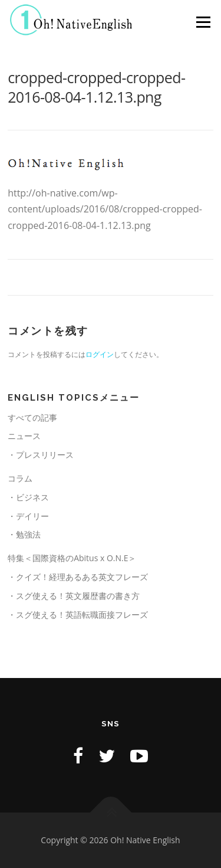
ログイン (100, 354)
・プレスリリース (41, 455)
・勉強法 (24, 534)
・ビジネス (28, 497)
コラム (20, 478)
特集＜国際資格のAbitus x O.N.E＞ (72, 558)
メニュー (203, 22)
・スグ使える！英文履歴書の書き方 (74, 596)
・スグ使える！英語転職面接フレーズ (78, 615)
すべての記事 (32, 417)
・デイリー (28, 516)
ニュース (24, 436)
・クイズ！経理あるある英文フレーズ (78, 577)
